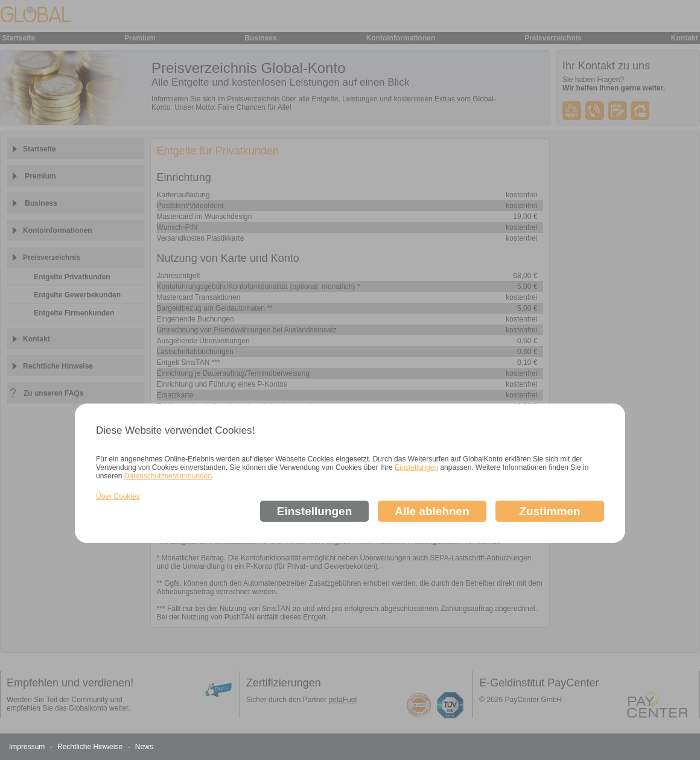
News (144, 747)
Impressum (28, 747)
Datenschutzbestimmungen (168, 476)
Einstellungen (416, 467)
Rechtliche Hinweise (91, 747)
